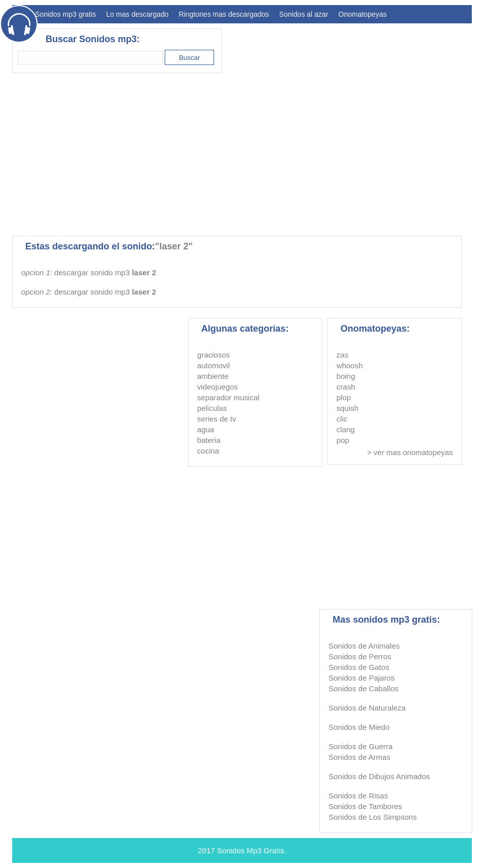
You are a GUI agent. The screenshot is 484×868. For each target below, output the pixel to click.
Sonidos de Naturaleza (367, 708)
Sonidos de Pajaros (361, 678)
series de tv (217, 419)
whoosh (350, 365)
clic (342, 419)
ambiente (213, 376)
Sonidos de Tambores (365, 806)
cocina (208, 451)
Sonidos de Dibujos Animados (379, 776)
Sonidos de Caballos (364, 688)
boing (346, 376)
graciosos (214, 355)
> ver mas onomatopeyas (410, 452)
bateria (209, 440)
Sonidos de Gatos (359, 667)
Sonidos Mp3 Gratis (251, 850)
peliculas (212, 408)
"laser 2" (174, 246)
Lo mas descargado (138, 14)
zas (342, 355)
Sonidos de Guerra (360, 746)
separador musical (229, 397)
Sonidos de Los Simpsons (372, 817)
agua (206, 429)
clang (346, 429)
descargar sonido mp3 (105, 272)
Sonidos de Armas (359, 757)
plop (344, 397)
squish (347, 408)
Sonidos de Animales (364, 646)
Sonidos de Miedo (359, 727)
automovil (214, 365)
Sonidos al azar (304, 14)
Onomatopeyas (363, 14)
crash (346, 387)
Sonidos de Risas (358, 796)
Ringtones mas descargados (224, 14)
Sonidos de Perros (360, 656)
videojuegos (218, 387)
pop (343, 440)
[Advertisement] (287, 154)
